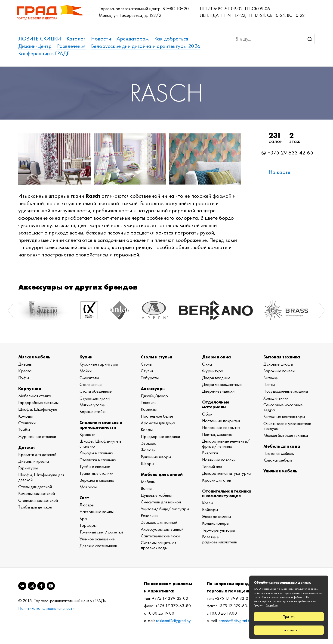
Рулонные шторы (156, 457)
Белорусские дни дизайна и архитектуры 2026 (146, 46)
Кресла (25, 371)
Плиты (269, 384)
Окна (207, 364)
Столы (146, 364)
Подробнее (272, 605)
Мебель (148, 482)
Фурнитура (213, 371)
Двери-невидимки (218, 391)
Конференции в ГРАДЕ (44, 53)
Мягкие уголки (92, 405)
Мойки (86, 371)
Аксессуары (153, 389)
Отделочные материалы (216, 404)
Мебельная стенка (35, 396)
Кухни (86, 357)
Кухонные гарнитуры (99, 364)
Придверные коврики (160, 436)
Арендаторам (133, 39)
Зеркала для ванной (159, 522)
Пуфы (24, 378)
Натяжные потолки (219, 460)
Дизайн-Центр (35, 46)
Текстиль (149, 402)
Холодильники (276, 398)
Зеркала (149, 443)
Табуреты (150, 378)
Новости (101, 39)
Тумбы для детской (35, 507)
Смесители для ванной (161, 502)
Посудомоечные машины (286, 391)
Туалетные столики (96, 473)
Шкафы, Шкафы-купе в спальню (100, 444)
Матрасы (88, 487)
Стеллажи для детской (38, 500)
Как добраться (171, 39)
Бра (83, 519)
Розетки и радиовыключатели (220, 539)
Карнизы (149, 409)
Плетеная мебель (279, 453)
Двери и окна (216, 357)
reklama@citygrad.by (173, 621)
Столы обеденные (96, 391)
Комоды (25, 416)
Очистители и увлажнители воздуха (287, 426)
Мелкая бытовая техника (286, 435)
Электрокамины (216, 516)
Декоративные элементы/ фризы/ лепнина (226, 444)
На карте (279, 172)
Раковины (150, 516)
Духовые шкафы (278, 364)
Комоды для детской (37, 493)
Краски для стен (217, 480)
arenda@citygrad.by (235, 621)
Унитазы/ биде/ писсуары (165, 509)
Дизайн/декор (154, 396)
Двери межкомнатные (222, 384)
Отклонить (289, 630)
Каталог (76, 39)
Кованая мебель (278, 460)
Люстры (87, 505)
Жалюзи (148, 450)
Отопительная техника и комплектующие (227, 493)
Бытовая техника (282, 357)
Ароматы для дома (158, 423)
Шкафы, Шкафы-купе (38, 409)
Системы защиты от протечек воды (159, 545)
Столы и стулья (156, 357)
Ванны (146, 488)
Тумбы (24, 430)
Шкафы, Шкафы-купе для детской (41, 477)
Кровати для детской (37, 454)
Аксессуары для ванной (162, 529)
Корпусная (30, 389)
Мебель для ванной (162, 474)
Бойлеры (210, 510)
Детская (27, 447)
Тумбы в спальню (95, 467)
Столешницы (91, 384)
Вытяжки (271, 378)
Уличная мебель (280, 471)
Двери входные (216, 378)
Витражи (210, 453)
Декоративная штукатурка (226, 473)
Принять (289, 617)
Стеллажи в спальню (98, 460)
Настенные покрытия (221, 421)
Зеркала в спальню (97, 480)
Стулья (147, 371)
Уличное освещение (97, 539)
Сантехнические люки (160, 536)
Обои (207, 414)
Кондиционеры (216, 523)
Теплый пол (212, 467)
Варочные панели (279, 371)
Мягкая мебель (34, 357)
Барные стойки (93, 411)
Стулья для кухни (95, 398)
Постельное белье (157, 416)
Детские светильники (98, 546)
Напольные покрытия (221, 427)
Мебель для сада (282, 446)
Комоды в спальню (96, 453)
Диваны (25, 364)
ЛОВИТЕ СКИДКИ (40, 39)
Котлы (208, 503)
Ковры (147, 430)
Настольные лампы (97, 512)
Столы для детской (35, 487)
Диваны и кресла (34, 461)
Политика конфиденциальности (46, 608)
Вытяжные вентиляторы (284, 417)
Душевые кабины (156, 495)
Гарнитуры (28, 468)
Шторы (147, 464)
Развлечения (71, 46)
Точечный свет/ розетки (101, 532)
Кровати (87, 434)
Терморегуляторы (218, 530)
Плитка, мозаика (217, 434)
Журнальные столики (37, 436)
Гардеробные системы (38, 402)
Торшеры (88, 525)
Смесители (89, 378)
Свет (84, 498)
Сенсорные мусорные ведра (283, 407)
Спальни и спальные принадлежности (101, 425)
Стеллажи (27, 423)
